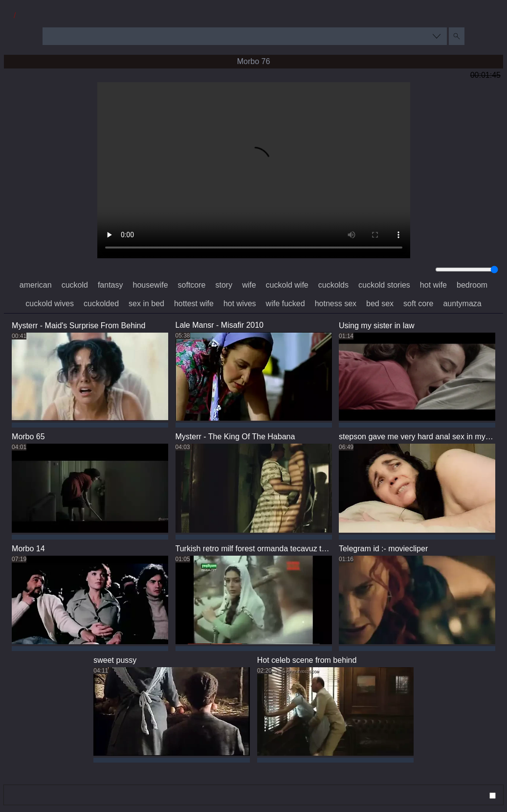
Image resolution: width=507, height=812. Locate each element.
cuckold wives (50, 304)
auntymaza (462, 304)
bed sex (380, 304)
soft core (418, 304)
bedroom (472, 285)
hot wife (433, 285)
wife (249, 285)
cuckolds (333, 285)
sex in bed (146, 304)
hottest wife (194, 304)
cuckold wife (287, 285)
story (224, 285)
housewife (151, 285)
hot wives (240, 304)
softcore (192, 285)
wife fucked (286, 304)
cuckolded (101, 304)
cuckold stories (384, 285)
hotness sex (336, 304)
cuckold (75, 285)
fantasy (110, 285)
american (36, 285)
